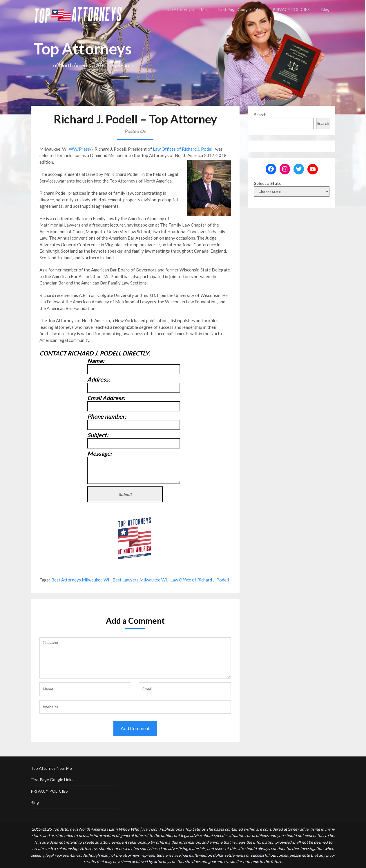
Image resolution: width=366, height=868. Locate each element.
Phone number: (107, 416)
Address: (99, 379)
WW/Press (79, 149)
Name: (96, 361)
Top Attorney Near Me (186, 9)
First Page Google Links (240, 9)
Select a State (268, 183)
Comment (135, 658)
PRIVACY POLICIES (291, 9)
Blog (325, 9)
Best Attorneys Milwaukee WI (80, 580)
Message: (99, 453)
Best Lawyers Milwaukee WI (140, 580)
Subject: (98, 435)
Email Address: (106, 398)
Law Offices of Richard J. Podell (183, 149)
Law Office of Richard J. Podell (200, 580)
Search (260, 115)
